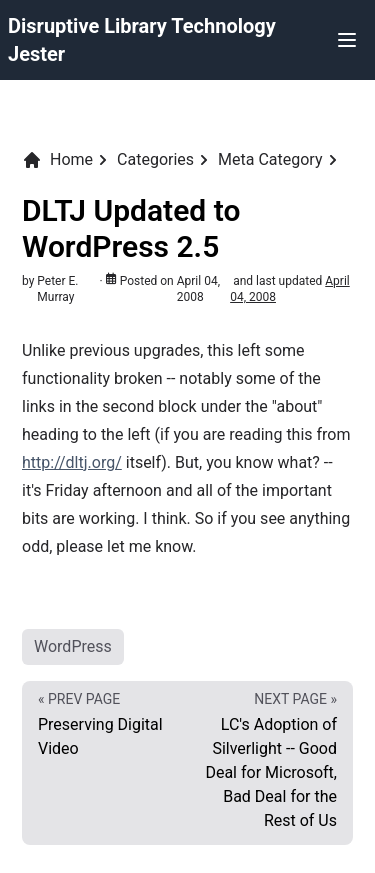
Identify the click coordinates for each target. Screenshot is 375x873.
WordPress (73, 646)
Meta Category (270, 159)
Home (57, 160)
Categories (155, 159)
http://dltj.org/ (72, 462)
